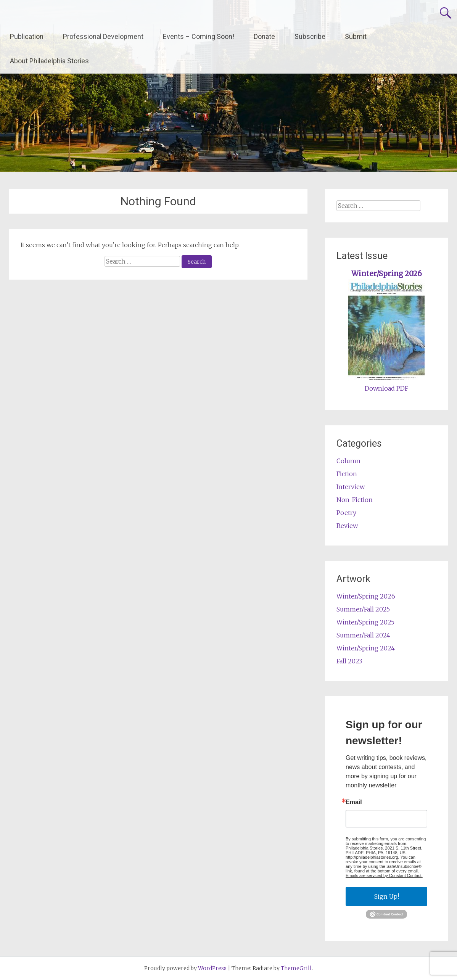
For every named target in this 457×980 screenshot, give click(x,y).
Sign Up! (387, 896)
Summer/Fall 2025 (363, 609)
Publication (27, 36)
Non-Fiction (355, 500)
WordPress (212, 968)
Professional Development (103, 36)
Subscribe (310, 36)
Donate (264, 36)
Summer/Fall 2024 (363, 635)
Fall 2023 (349, 661)
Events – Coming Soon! (199, 36)
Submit (356, 36)
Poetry (346, 513)
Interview (351, 487)
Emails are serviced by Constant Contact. (384, 875)
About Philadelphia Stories (49, 61)
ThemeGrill (296, 968)
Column (348, 461)
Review (347, 526)
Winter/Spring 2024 (366, 648)
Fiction (347, 474)
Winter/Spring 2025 (365, 622)
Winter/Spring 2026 (387, 274)
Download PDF (386, 388)
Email (354, 802)
